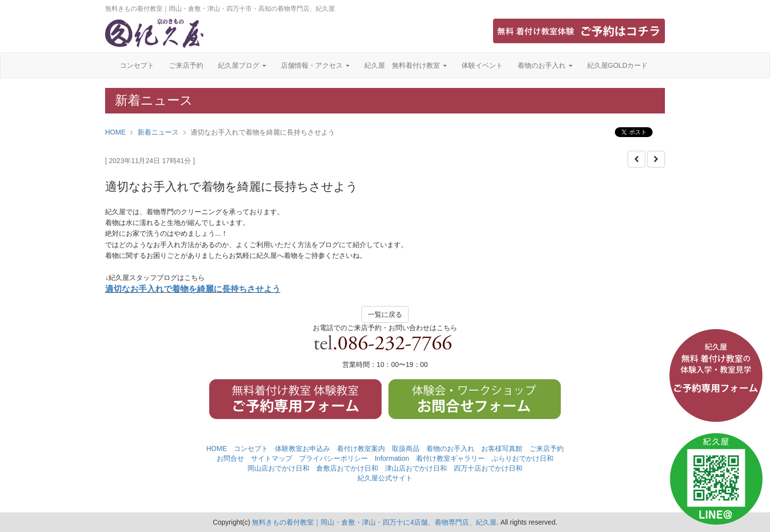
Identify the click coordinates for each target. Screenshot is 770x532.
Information (392, 458)
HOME (115, 132)
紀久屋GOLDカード (618, 65)
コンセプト (137, 65)
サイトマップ (272, 458)
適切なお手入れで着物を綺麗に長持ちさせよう (193, 289)
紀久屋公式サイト (385, 478)
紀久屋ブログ (242, 65)
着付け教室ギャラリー (450, 458)
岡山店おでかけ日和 (278, 468)
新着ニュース (158, 132)
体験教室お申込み (302, 448)
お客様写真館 (502, 448)
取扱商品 (406, 448)
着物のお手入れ (545, 65)
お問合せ (230, 458)
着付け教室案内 (361, 448)
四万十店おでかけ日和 (488, 468)
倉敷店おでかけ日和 (347, 468)
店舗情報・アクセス (315, 65)
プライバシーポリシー (333, 458)
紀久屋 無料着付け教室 (406, 65)
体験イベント (482, 65)
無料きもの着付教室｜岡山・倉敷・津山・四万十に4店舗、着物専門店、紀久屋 (374, 522)
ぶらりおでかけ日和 (522, 458)
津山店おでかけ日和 (416, 468)
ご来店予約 (186, 65)
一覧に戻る (385, 314)
